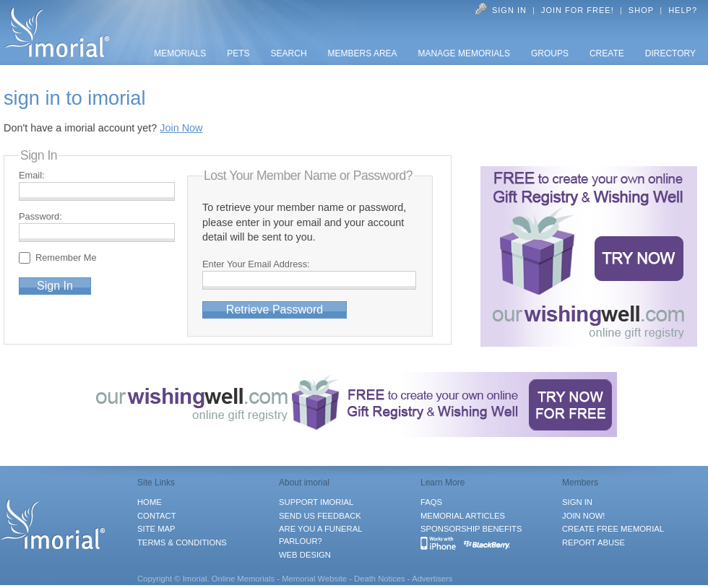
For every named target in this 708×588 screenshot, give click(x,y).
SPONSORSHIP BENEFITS (471, 529)
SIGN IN (577, 502)
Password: (40, 216)
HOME (150, 502)
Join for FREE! (578, 10)
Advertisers (432, 579)
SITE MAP (156, 529)
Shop (641, 10)
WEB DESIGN (305, 555)
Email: (32, 175)
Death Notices (380, 579)
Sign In (509, 10)
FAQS (431, 502)
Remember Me (69, 258)
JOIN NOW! (583, 516)
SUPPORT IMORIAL (316, 502)
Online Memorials (243, 579)
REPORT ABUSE (593, 542)
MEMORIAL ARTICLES (463, 516)
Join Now (181, 128)
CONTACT (157, 516)
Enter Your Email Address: (256, 264)
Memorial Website (314, 579)
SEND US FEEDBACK (320, 516)
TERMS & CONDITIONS (182, 542)
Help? (683, 10)
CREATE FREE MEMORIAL (613, 529)
